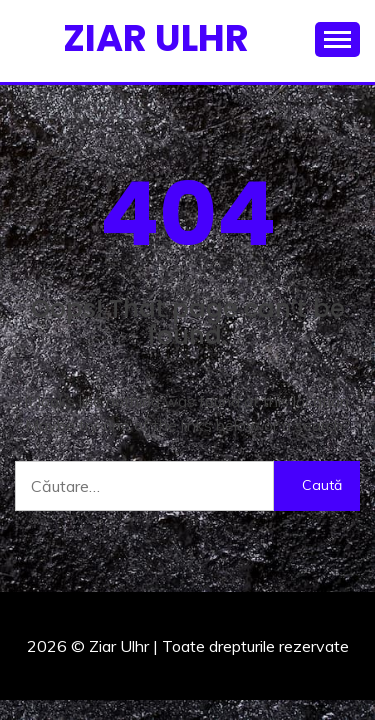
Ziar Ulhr (156, 38)
